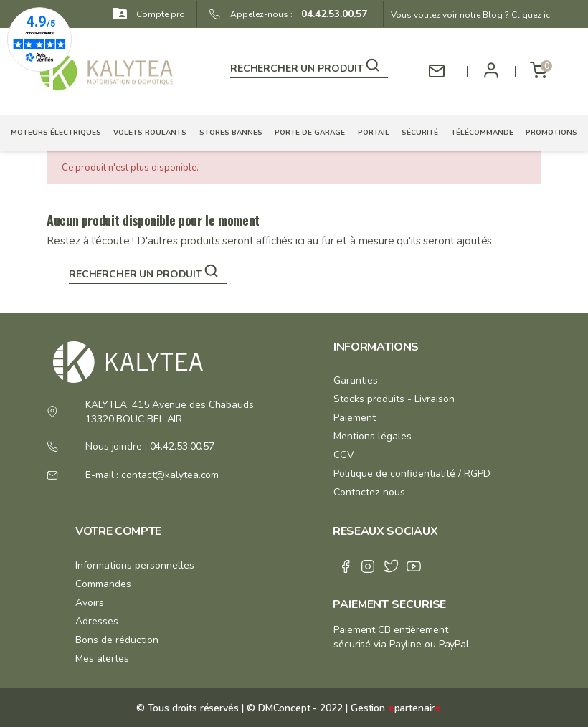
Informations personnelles (135, 565)
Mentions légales (373, 436)
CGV (344, 455)
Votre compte (118, 531)
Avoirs (90, 603)
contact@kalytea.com (170, 475)
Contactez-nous (369, 492)
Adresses (97, 621)
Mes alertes (102, 659)
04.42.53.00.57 (330, 14)
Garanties (356, 380)
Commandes (103, 584)
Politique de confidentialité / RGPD (412, 474)
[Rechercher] (309, 66)
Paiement (355, 418)
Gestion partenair (396, 708)
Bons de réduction (117, 640)
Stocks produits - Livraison (394, 399)
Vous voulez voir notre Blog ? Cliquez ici (471, 15)
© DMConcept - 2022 (293, 708)
